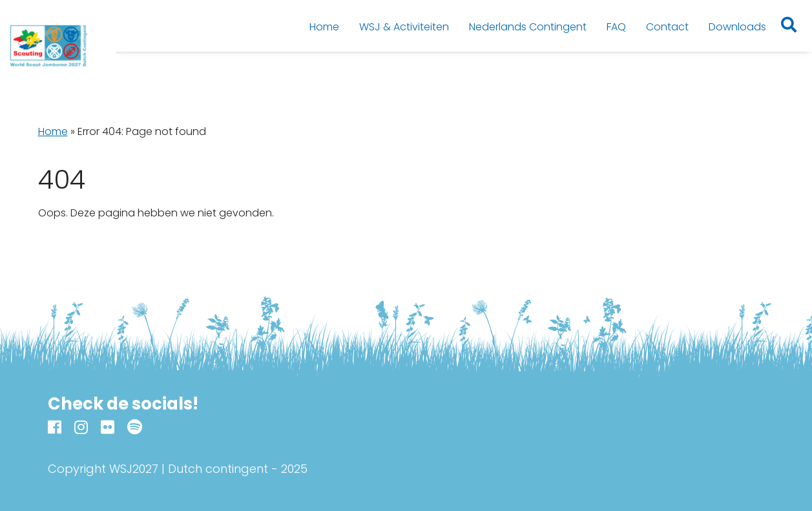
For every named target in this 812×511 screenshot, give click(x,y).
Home (53, 131)
